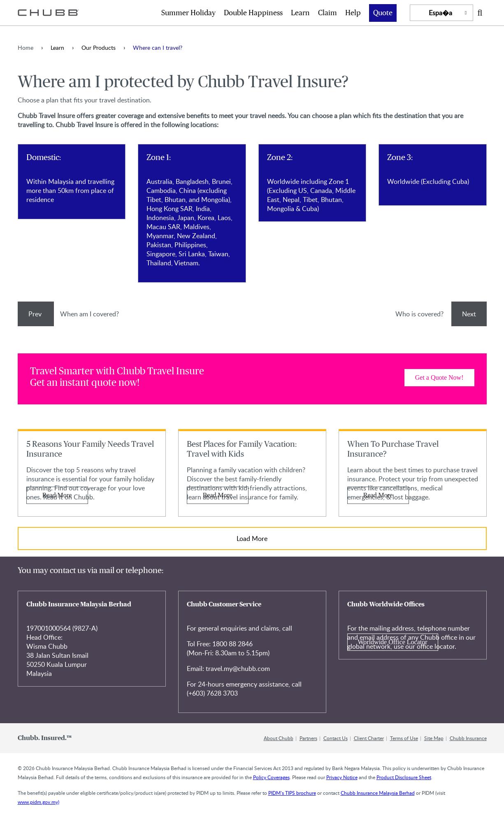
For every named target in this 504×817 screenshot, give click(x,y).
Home (26, 48)
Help (353, 13)
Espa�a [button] (440, 13)
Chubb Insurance (468, 738)
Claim (327, 13)
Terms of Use (404, 738)
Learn (300, 13)
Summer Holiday (188, 13)
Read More (57, 495)
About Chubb (279, 738)
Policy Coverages (271, 777)
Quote (383, 13)
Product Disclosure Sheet (404, 777)
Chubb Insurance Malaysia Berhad (378, 793)
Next (469, 314)
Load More (252, 538)
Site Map (434, 738)
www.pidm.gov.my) (38, 802)
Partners (308, 738)
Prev (36, 314)
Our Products (99, 48)
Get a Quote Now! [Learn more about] (439, 377)
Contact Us (336, 738)
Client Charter (369, 738)
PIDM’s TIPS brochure (292, 793)
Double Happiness (253, 13)
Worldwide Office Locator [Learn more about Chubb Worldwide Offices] (393, 642)
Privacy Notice (342, 777)
